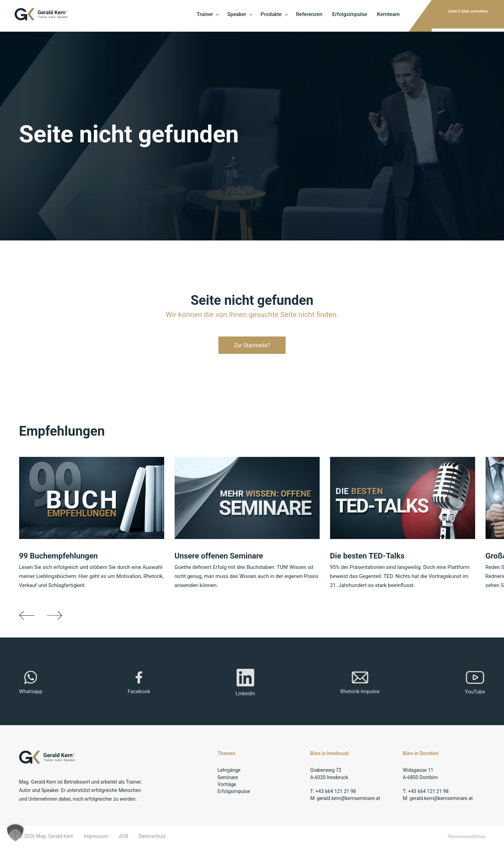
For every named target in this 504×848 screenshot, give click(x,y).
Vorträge (227, 785)
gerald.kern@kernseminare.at (349, 799)
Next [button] (58, 615)
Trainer (172, 16)
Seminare (228, 778)
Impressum (96, 837)
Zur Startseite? (252, 345)
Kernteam (356, 16)
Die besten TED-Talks (370, 556)
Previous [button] (27, 615)
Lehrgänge (229, 771)
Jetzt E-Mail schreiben (454, 16)
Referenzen (277, 16)
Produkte (239, 16)
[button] (15, 833)
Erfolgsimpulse (317, 16)
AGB (124, 837)
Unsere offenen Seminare (222, 556)
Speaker (204, 16)
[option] (97, 524)
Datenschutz (152, 837)
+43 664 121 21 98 (336, 792)
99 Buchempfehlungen (62, 556)
